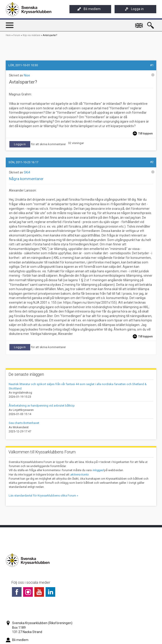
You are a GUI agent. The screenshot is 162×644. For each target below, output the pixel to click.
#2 (152, 162)
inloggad (98, 470)
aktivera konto (79, 474)
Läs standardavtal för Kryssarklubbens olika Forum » (43, 495)
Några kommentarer (26, 179)
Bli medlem (89, 9)
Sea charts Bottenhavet (24, 423)
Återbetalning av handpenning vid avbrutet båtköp (42, 406)
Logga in (134, 9)
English (140, 24)
